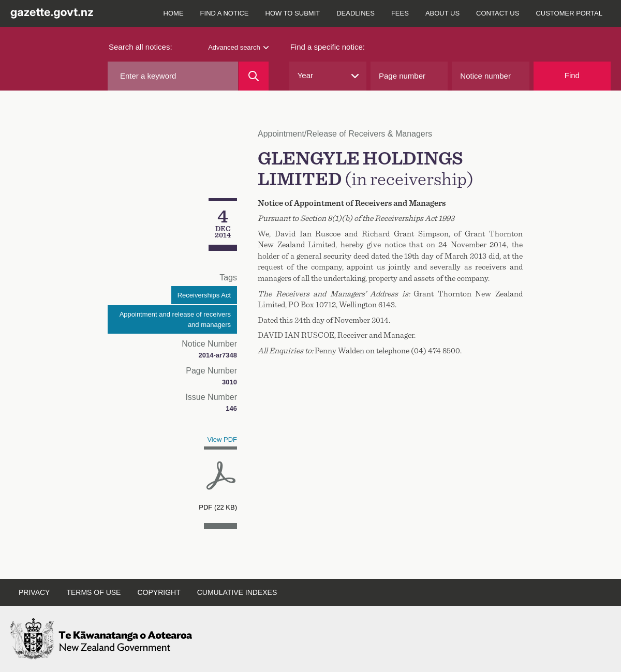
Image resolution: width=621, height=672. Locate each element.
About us (442, 13)
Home (174, 13)
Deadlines (356, 13)
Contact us (498, 13)
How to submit (293, 13)
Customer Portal (569, 13)
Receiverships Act (204, 295)
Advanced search (238, 47)
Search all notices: (141, 47)
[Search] (253, 76)
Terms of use (93, 592)
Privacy (34, 592)
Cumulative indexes (237, 592)
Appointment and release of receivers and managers (175, 319)
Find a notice (225, 13)
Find (572, 75)
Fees (400, 13)
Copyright (159, 592)
